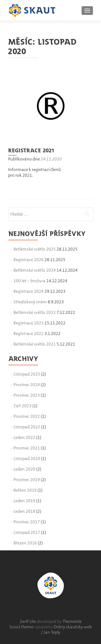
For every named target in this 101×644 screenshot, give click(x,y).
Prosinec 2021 (27, 448)
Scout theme (22, 627)
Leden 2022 (24, 437)
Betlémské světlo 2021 (35, 344)
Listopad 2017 (27, 532)
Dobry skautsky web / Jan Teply (66, 630)
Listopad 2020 (27, 459)
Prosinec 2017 (27, 522)
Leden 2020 (24, 469)
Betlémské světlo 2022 (35, 312)
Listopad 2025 (27, 374)
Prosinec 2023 (27, 395)
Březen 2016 (25, 543)
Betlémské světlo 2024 (35, 270)
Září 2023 (22, 406)
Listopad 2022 (27, 427)
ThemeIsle (72, 621)
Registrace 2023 (29, 323)
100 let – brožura (29, 281)
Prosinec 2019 (27, 480)
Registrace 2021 (31, 150)
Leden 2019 (24, 501)
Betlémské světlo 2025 (35, 249)
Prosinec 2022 (27, 416)
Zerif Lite (28, 621)
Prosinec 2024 (27, 385)
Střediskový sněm (30, 302)
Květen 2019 (25, 490)
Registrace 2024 (29, 291)
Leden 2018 (24, 511)
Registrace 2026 (29, 260)
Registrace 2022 (29, 333)
